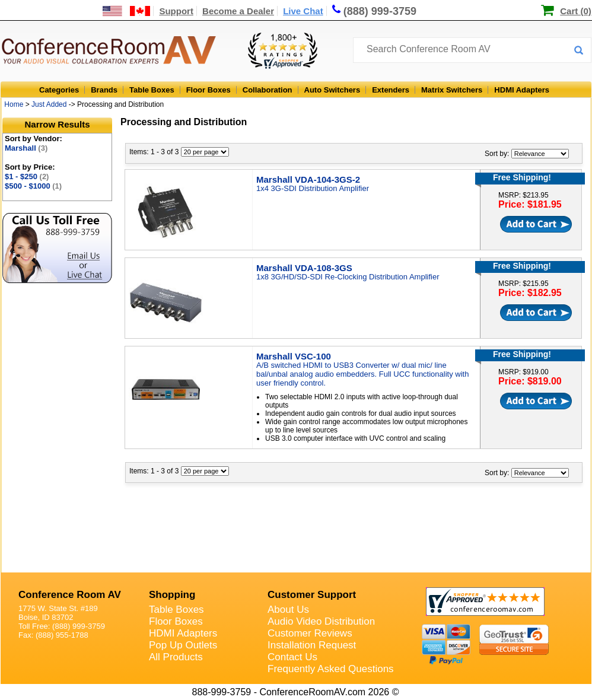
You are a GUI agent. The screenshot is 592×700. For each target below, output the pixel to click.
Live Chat (303, 11)
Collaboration (268, 90)
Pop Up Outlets (183, 645)
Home (14, 104)
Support (176, 11)
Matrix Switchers (452, 90)
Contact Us (292, 657)
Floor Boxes (209, 90)
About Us (288, 610)
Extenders (391, 90)
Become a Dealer (238, 11)
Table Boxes (152, 90)
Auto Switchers (332, 90)
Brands (104, 90)
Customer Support (312, 595)
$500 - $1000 (33, 186)
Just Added (49, 104)
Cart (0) (576, 11)
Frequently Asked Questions (331, 669)
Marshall (26, 148)
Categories (59, 90)
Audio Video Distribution (321, 621)
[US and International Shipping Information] (127, 11)
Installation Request (312, 645)
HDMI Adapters (522, 90)
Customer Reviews (310, 633)
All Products (176, 657)
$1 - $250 (27, 176)
